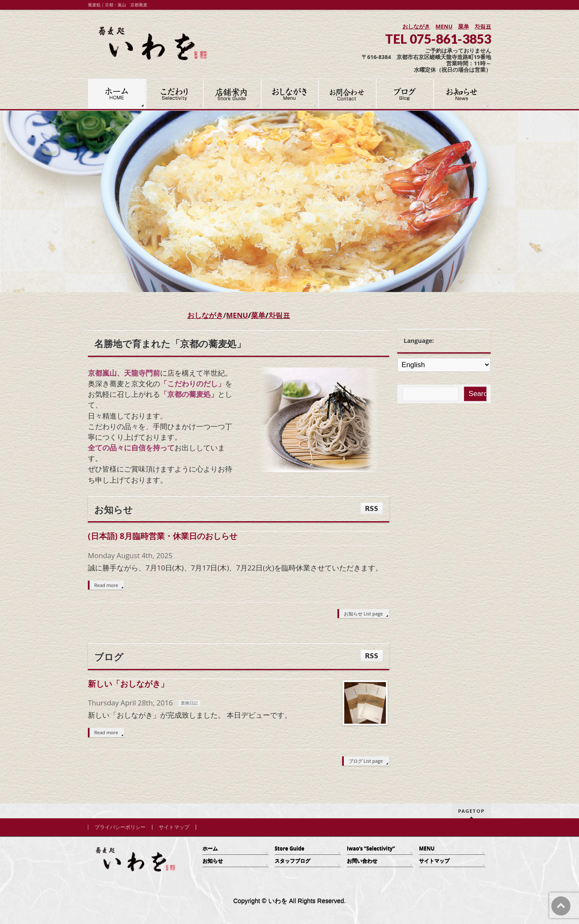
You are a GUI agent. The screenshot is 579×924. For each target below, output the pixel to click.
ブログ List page (366, 761)
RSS (372, 508)
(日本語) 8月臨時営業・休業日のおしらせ (163, 536)
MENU (444, 26)
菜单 (464, 26)
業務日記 (189, 703)
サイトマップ (174, 827)
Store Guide (289, 849)
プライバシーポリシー (120, 827)
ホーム (210, 849)
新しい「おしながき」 (128, 684)
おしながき (416, 26)
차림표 (483, 26)
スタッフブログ (292, 861)
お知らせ (213, 861)
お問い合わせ (362, 861)
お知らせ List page (363, 614)
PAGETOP (471, 811)
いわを (278, 901)
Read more (106, 585)
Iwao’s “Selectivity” (371, 849)
